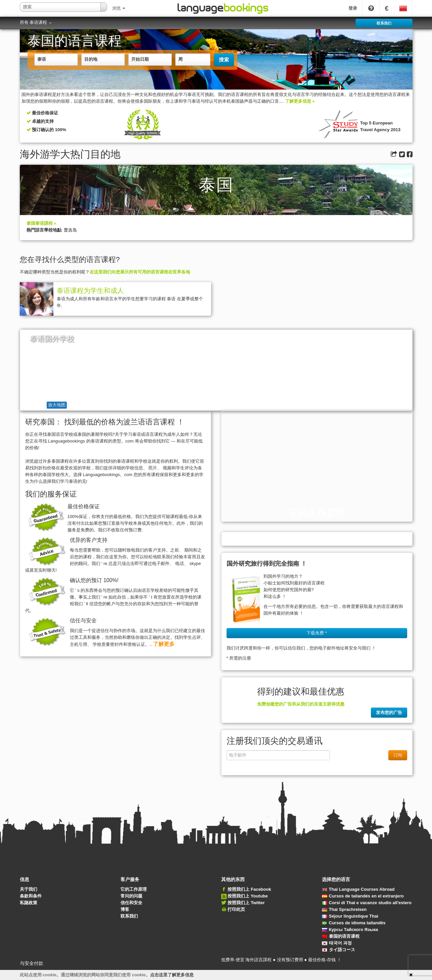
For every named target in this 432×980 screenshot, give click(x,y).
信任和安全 (131, 903)
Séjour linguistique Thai (350, 916)
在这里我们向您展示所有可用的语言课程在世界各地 (140, 272)
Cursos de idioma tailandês (354, 923)
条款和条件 (31, 896)
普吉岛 (70, 230)
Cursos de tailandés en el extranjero (363, 896)
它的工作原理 (134, 889)
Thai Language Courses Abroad (358, 889)
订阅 (398, 755)
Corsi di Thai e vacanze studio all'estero (367, 903)
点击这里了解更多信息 (172, 975)
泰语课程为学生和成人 (90, 291)
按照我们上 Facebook (249, 889)
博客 (125, 909)
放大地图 (57, 405)
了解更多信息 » (300, 101)
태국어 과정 (337, 943)
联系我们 (129, 916)
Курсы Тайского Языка (350, 930)
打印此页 (236, 909)
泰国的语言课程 (341, 936)
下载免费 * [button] (317, 633)
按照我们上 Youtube (248, 896)
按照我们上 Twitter (246, 903)
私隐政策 (29, 903)
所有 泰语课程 (36, 22)
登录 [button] (353, 8)
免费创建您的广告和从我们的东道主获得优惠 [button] (301, 704)
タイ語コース (339, 950)
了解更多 (164, 644)
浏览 (119, 8)
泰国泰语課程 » (41, 223)
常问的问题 (131, 896)
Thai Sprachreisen (344, 909)
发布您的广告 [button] (389, 712)
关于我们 (29, 889)
